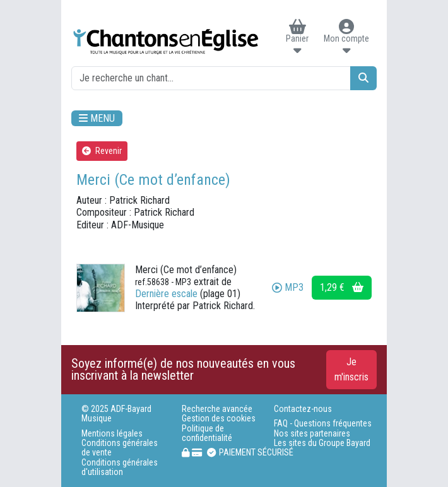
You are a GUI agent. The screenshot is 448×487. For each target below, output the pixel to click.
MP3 (288, 287)
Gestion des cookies (219, 419)
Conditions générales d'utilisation (120, 467)
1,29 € (342, 287)
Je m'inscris (351, 369)
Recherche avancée (217, 409)
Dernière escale (166, 294)
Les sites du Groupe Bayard (322, 443)
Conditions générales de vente (120, 448)
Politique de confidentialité (207, 433)
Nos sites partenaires (312, 434)
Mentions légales (112, 434)
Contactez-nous (303, 409)
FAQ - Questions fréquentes (323, 424)
